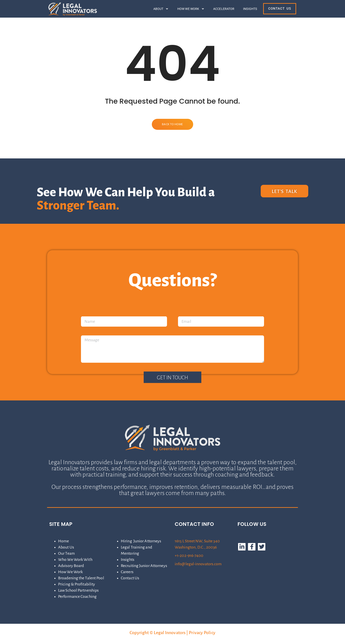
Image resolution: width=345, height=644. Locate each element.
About (161, 9)
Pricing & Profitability (77, 584)
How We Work (191, 9)
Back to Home (172, 124)
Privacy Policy (202, 633)
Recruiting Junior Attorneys (144, 566)
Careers (127, 572)
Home (63, 541)
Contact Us (130, 578)
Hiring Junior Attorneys (141, 541)
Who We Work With (75, 560)
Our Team (66, 553)
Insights (250, 9)
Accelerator (224, 9)
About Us (66, 547)
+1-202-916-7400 (189, 556)
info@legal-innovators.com (198, 564)
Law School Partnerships (78, 590)
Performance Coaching (77, 596)
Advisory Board (71, 566)
